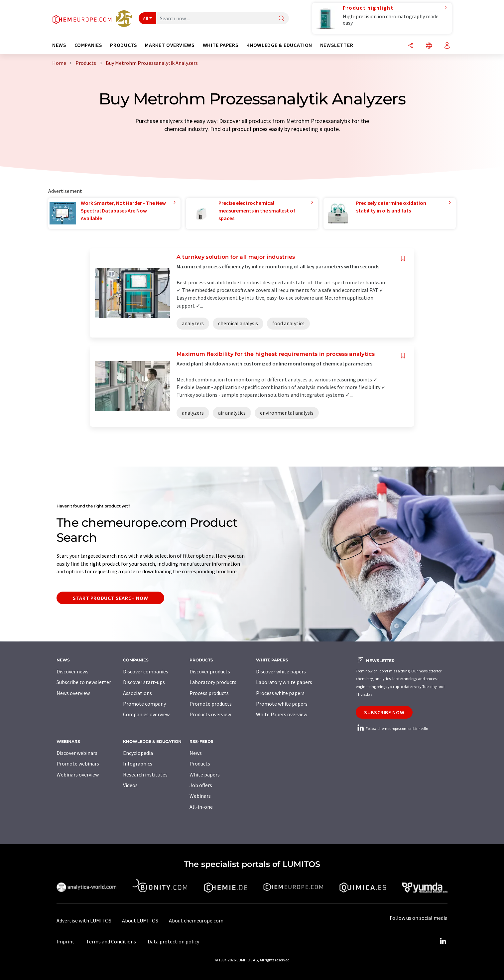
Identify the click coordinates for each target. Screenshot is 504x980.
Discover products (210, 671)
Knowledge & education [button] (279, 45)
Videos (130, 785)
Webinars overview (78, 774)
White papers (205, 774)
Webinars (200, 796)
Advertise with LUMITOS (84, 920)
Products (200, 764)
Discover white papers (281, 671)
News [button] (59, 45)
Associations (137, 693)
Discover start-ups (144, 682)
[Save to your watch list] (403, 259)
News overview (73, 693)
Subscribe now (384, 712)
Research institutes (145, 774)
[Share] (411, 46)
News (196, 753)
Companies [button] (88, 45)
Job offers (201, 785)
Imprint (65, 941)
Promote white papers (282, 704)
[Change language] (429, 46)
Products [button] (124, 45)
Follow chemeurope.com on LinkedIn (392, 728)
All (146, 18)
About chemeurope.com (196, 920)
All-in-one (201, 807)
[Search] (282, 19)
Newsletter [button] (337, 45)
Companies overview (146, 714)
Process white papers (280, 693)
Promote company (144, 704)
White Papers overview (282, 714)
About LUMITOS (140, 920)
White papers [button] (221, 45)
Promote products (211, 704)
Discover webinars (77, 753)
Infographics (138, 764)
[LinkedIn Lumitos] (443, 941)
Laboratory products (213, 682)
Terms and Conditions (111, 941)
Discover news (72, 671)
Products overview (210, 714)
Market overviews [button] (170, 45)
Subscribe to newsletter (84, 682)
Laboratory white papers (284, 682)
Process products (209, 693)
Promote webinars (78, 764)
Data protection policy (173, 941)
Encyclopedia (138, 753)
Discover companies (146, 671)
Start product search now (110, 598)
